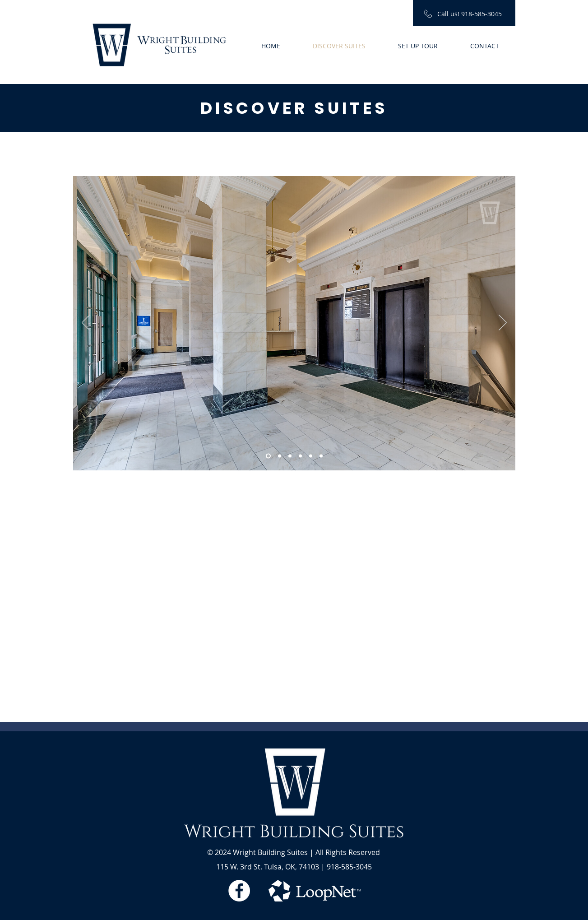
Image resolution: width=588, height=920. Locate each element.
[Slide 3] (290, 456)
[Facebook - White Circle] (239, 891)
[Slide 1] (268, 456)
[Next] (503, 323)
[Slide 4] (300, 456)
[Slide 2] (280, 456)
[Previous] (86, 323)
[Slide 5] (311, 456)
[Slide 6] (321, 456)
